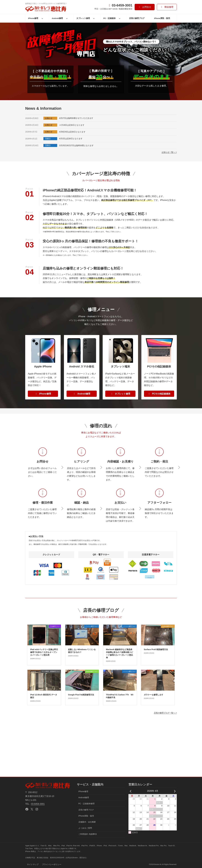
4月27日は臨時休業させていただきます (76, 118)
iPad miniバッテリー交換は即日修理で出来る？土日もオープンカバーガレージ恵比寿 (44, 652)
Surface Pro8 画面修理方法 (156, 649)
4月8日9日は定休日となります (72, 132)
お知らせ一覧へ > (169, 152)
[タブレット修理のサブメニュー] (94, 18)
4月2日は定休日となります (71, 139)
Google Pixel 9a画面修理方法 (81, 695)
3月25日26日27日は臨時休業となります (76, 145)
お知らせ (49, 118)
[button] (145, 7)
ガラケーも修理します (153, 695)
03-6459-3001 (38, 804)
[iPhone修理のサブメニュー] (42, 18)
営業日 (48, 139)
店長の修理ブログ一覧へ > (165, 713)
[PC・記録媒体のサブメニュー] (120, 18)
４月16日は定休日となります (72, 125)
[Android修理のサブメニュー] (67, 18)
